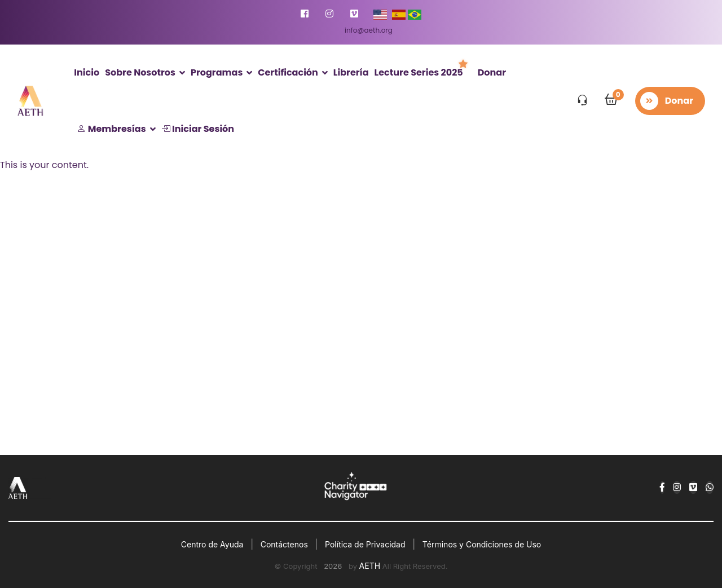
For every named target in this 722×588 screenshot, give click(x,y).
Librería (351, 72)
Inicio (87, 72)
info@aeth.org (369, 30)
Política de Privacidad (365, 544)
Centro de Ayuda (212, 544)
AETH (370, 566)
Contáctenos (284, 544)
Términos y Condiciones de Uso (482, 544)
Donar (492, 72)
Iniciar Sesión (198, 129)
